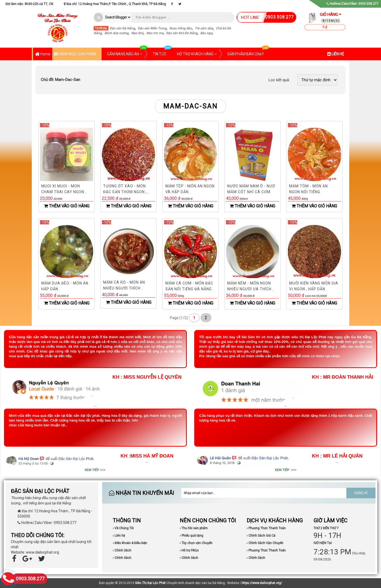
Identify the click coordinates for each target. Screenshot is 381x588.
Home (43, 54)
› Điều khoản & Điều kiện (130, 543)
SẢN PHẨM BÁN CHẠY (248, 52)
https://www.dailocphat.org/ (262, 583)
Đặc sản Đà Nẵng (122, 28)
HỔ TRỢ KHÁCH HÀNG (197, 54)
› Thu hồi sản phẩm (194, 528)
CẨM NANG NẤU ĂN (127, 52)
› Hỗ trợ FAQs (189, 550)
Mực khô (137, 33)
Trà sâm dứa (204, 28)
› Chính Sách (122, 550)
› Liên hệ (119, 536)
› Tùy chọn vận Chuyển (196, 543)
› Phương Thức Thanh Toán (266, 528)
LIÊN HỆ (336, 54)
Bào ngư (206, 33)
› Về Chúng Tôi (123, 528)
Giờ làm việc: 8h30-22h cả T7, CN (29, 4)
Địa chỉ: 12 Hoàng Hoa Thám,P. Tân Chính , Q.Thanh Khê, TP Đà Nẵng (115, 4)
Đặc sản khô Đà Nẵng (182, 33)
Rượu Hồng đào (181, 28)
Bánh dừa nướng (116, 33)
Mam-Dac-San (60, 80)
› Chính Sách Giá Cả (261, 536)
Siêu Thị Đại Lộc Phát (150, 583)
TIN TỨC (162, 52)
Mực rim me (155, 33)
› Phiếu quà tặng (191, 536)
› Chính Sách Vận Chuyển (265, 543)
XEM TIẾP (92, 470)
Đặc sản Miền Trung (152, 28)
